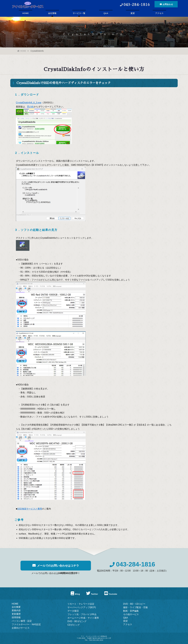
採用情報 (16, 617)
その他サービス (131, 614)
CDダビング (74, 625)
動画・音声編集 (131, 611)
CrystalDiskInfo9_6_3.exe (29, 103)
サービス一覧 (79, 13)
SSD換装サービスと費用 (30, 509)
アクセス (159, 13)
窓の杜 (30, 107)
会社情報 (52, 13)
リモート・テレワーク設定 (81, 604)
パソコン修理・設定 (22, 621)
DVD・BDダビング (77, 621)
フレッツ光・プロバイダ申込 (82, 614)
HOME (26, 13)
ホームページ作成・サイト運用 (83, 618)
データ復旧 (73, 611)
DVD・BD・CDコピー (134, 604)
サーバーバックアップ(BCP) (82, 607)
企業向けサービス (21, 628)
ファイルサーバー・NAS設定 (26, 624)
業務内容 (16, 610)
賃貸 (133, 13)
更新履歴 (16, 614)
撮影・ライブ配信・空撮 (135, 607)
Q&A (106, 13)
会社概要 (16, 607)
